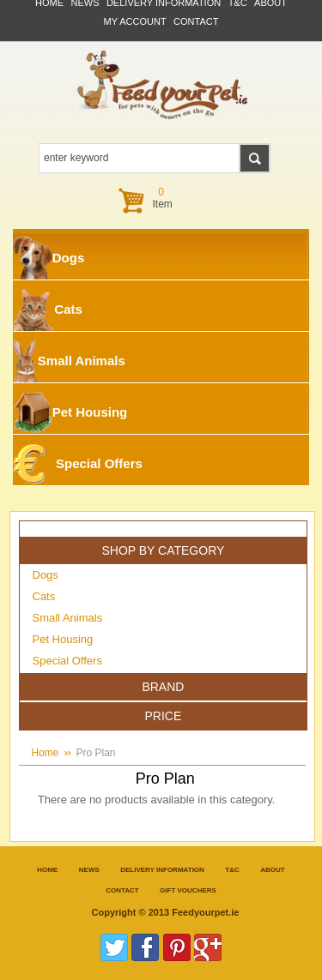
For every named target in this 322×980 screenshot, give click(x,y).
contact (196, 21)
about (272, 870)
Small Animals (69, 361)
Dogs (49, 258)
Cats (48, 310)
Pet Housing (70, 412)
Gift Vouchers (188, 890)
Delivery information (162, 870)
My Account (135, 21)
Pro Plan (96, 753)
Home (46, 753)
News (89, 870)
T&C (232, 870)
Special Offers (78, 464)
